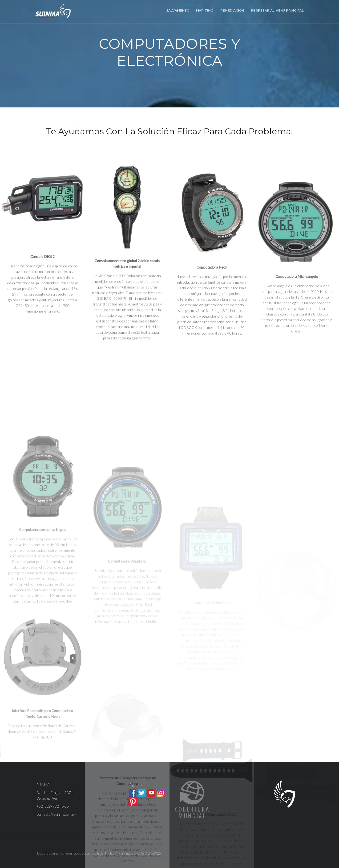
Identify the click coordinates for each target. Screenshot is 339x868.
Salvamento (178, 10)
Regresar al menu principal (277, 10)
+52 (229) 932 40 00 (53, 806)
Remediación (232, 10)
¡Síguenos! (136, 785)
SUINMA (43, 785)
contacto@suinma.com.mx (56, 814)
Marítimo (205, 10)
